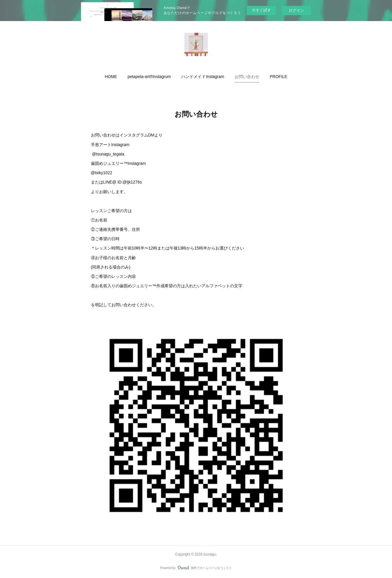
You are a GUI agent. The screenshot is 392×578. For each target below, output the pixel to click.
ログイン (296, 10)
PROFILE (279, 77)
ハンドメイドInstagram (203, 77)
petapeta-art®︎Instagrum (149, 77)
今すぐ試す (261, 10)
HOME (111, 77)
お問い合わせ (247, 77)
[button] (111, 77)
